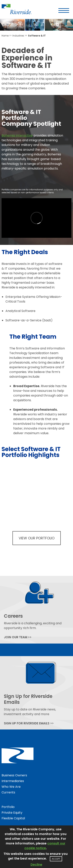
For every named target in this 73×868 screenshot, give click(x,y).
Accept (56, 859)
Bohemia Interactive (17, 135)
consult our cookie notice (45, 846)
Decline (36, 865)
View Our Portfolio (37, 538)
